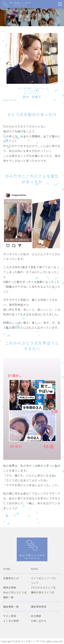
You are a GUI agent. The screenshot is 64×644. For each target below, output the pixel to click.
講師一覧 (8, 597)
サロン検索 (10, 616)
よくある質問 (11, 621)
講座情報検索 (39, 607)
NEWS (34, 569)
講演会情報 (10, 587)
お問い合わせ (39, 621)
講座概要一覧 (11, 607)
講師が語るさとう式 (43, 592)
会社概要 (36, 616)
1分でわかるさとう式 (43, 587)
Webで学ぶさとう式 (15, 592)
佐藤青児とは (11, 578)
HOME (7, 569)
